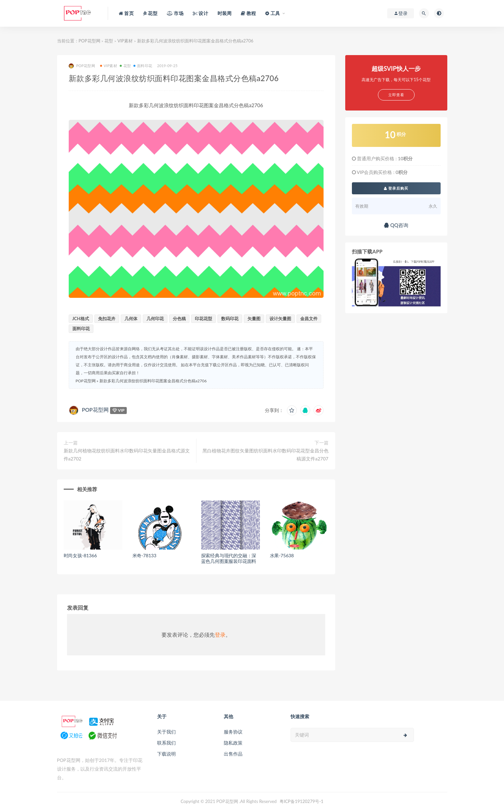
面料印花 (143, 66)
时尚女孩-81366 (80, 555)
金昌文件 (309, 319)
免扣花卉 (107, 319)
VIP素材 (125, 41)
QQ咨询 (396, 225)
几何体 (131, 319)
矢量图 (254, 319)
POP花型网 (90, 41)
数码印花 (230, 319)
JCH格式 (81, 319)
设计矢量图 (280, 319)
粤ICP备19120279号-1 (302, 801)
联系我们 (166, 743)
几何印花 (155, 319)
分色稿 (179, 319)
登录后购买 (396, 188)
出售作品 (233, 754)
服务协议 (233, 732)
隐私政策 (233, 743)
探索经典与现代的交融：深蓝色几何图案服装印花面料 (229, 558)
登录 (220, 635)
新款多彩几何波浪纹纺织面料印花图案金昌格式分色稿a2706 (153, 381)
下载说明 (166, 754)
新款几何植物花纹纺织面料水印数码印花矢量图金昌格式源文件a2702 (127, 455)
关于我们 (166, 732)
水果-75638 (282, 555)
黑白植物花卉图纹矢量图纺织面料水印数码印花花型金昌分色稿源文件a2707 (266, 455)
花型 (109, 41)
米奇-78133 (144, 555)
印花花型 (203, 319)
